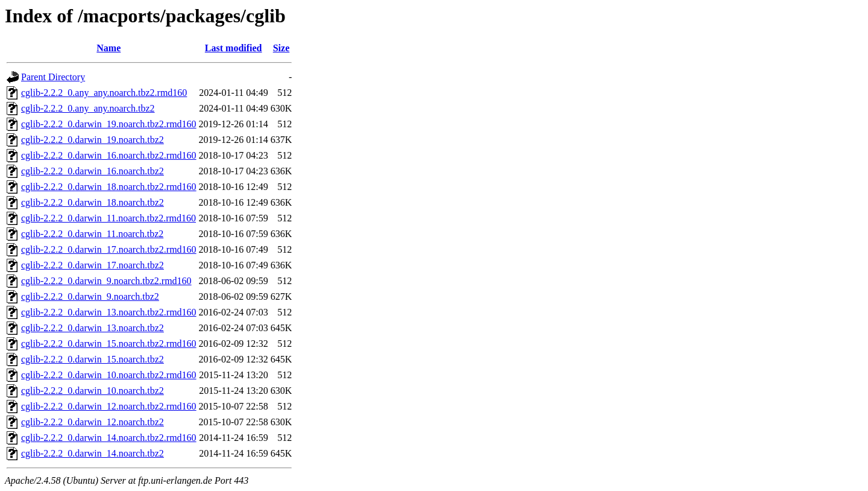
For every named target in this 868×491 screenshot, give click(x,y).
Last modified (234, 48)
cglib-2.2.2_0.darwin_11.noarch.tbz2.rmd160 (108, 218)
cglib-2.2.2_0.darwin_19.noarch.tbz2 (93, 140)
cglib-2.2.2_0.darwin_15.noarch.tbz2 (93, 359)
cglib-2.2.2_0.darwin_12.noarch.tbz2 (93, 422)
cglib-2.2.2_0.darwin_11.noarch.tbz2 (92, 234)
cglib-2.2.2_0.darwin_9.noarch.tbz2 (90, 296)
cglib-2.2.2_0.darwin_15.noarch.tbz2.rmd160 (109, 344)
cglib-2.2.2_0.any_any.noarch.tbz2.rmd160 (104, 93)
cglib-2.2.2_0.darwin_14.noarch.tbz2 (93, 453)
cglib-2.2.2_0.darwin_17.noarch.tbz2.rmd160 (109, 249)
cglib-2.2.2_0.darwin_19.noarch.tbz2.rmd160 (109, 124)
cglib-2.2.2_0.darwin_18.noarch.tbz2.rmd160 (109, 187)
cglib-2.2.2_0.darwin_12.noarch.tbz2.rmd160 (109, 406)
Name (108, 48)
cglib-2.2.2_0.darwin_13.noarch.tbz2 (93, 328)
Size (281, 48)
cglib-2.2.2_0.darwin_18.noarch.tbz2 (93, 202)
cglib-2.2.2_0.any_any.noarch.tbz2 (88, 108)
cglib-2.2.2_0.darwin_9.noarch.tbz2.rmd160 (106, 281)
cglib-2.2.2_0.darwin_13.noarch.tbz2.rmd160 (109, 312)
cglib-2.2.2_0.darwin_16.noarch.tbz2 (93, 171)
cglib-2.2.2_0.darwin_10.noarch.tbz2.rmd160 (109, 375)
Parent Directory (53, 77)
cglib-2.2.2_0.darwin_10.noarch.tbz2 (93, 391)
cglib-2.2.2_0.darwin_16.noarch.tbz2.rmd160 (109, 155)
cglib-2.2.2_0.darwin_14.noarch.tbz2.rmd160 (109, 438)
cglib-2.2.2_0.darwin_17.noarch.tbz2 (93, 265)
